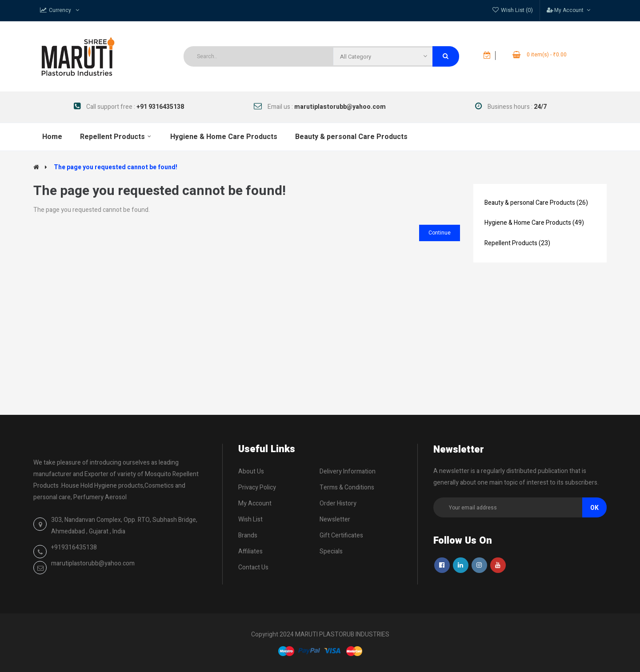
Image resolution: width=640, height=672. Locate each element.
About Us (251, 471)
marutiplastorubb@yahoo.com (93, 563)
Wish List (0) (517, 10)
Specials (331, 551)
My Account (255, 503)
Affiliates (250, 551)
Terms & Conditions (347, 487)
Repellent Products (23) (517, 243)
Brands (248, 535)
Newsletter (335, 519)
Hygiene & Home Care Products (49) (534, 223)
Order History (338, 503)
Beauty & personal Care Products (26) (536, 203)
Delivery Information (348, 471)
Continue (440, 233)
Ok (594, 508)
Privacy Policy (257, 487)
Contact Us (253, 567)
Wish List (250, 519)
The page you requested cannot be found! (116, 167)
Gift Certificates (341, 535)
